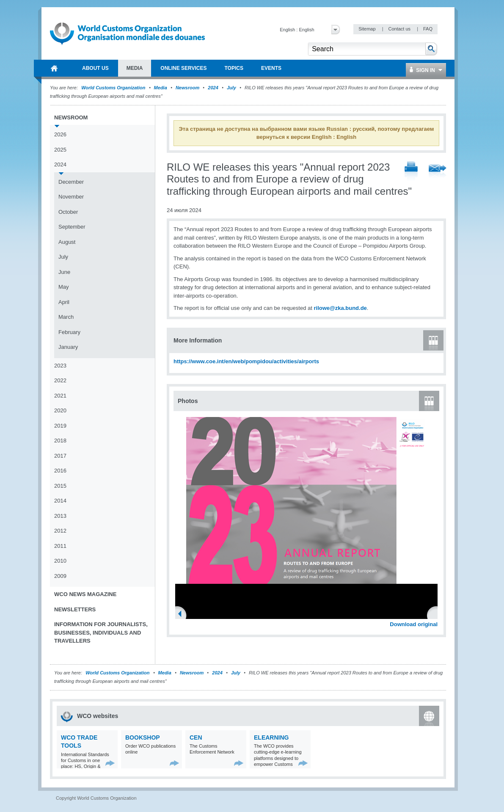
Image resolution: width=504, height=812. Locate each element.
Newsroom (187, 88)
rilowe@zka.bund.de (340, 308)
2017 (60, 456)
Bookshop (143, 737)
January (68, 347)
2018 (60, 441)
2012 (60, 531)
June (64, 272)
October (68, 212)
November (71, 197)
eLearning (271, 737)
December (71, 182)
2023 (60, 366)
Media (161, 88)
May (64, 287)
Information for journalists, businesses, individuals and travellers (101, 632)
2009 (60, 576)
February (69, 332)
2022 (60, 380)
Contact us (400, 29)
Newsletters (75, 609)
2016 (60, 471)
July (231, 88)
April (64, 302)
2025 (60, 150)
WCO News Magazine (85, 594)
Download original (414, 624)
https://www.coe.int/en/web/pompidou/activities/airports (246, 361)
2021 (60, 396)
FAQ (428, 29)
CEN (196, 737)
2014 (60, 501)
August (67, 242)
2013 (60, 516)
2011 (60, 546)
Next (436, 615)
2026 (60, 134)
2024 (213, 88)
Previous (182, 615)
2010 (60, 561)
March (66, 317)
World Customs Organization (114, 88)
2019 (60, 426)
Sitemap (368, 29)
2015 (60, 486)
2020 (60, 410)
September (72, 227)
